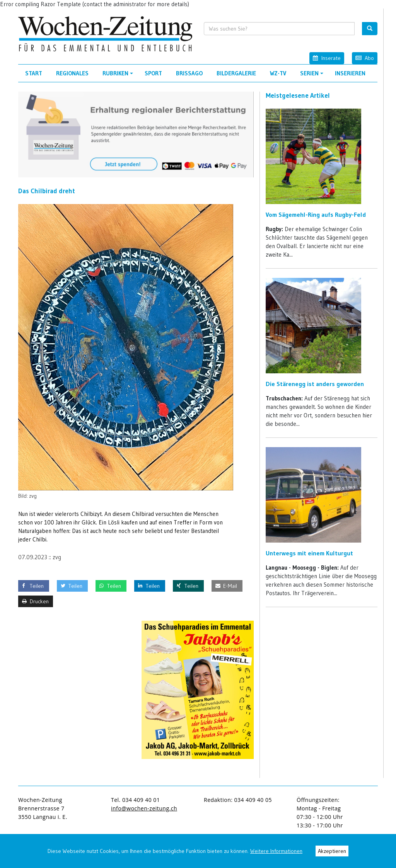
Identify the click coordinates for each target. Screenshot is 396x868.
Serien (313, 76)
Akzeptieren (332, 851)
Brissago (189, 73)
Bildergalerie (236, 73)
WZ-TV (278, 73)
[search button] (370, 29)
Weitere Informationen (276, 851)
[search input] (279, 29)
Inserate (327, 58)
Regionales (72, 73)
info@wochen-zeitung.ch (144, 808)
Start (34, 73)
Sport (153, 73)
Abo (365, 58)
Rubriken (119, 76)
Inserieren (350, 73)
